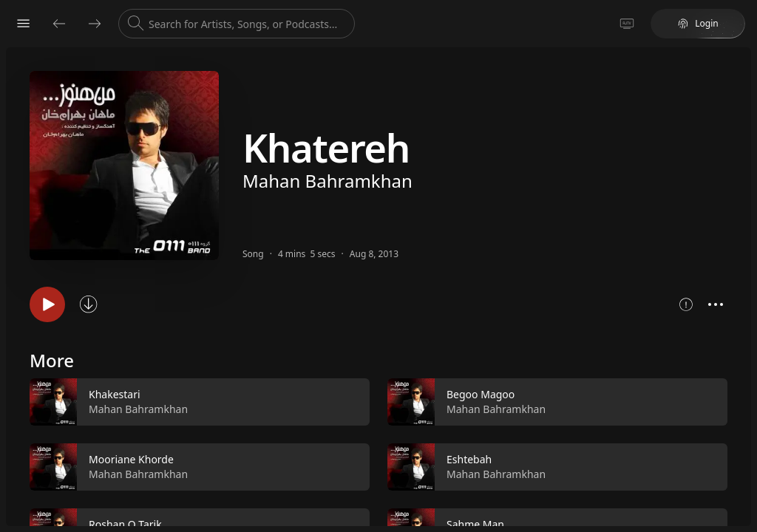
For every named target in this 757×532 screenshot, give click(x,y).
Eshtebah (469, 459)
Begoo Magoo (481, 394)
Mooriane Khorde (131, 459)
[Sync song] (89, 304)
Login (697, 23)
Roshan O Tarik (125, 524)
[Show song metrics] (686, 304)
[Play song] (47, 304)
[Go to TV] (627, 24)
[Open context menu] (716, 304)
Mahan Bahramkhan (327, 181)
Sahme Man (475, 524)
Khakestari (115, 394)
